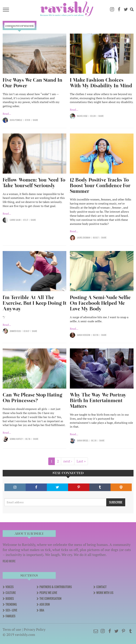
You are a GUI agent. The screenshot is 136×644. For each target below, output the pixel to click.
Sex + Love (11, 610)
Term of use (12, 629)
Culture (11, 593)
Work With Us (105, 593)
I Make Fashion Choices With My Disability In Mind (101, 83)
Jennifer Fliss (15, 331)
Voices (10, 587)
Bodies (10, 599)
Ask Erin (45, 604)
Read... (7, 114)
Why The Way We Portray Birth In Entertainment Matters (98, 400)
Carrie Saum (15, 220)
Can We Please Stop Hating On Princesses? (32, 398)
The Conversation (50, 599)
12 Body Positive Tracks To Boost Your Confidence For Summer (100, 186)
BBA (42, 610)
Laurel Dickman (84, 238)
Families (10, 616)
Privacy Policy (35, 629)
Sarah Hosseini (84, 335)
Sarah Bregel (83, 441)
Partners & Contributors (56, 587)
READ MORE (9, 561)
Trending (11, 604)
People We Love (48, 593)
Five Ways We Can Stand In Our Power (33, 83)
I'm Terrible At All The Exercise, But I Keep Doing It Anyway (34, 303)
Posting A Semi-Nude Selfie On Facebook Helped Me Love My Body (100, 303)
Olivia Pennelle (16, 120)
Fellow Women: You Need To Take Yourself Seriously (34, 183)
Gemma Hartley (16, 439)
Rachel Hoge (82, 116)
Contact (101, 587)
